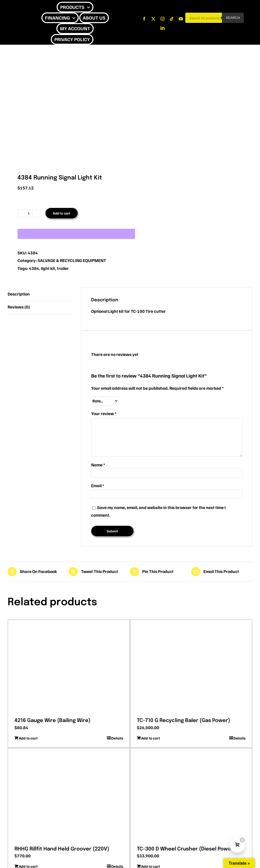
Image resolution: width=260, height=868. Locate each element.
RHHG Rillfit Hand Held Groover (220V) (62, 849)
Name (98, 465)
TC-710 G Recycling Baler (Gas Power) (183, 721)
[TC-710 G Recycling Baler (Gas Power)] (191, 667)
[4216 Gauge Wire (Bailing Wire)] (69, 667)
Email (98, 486)
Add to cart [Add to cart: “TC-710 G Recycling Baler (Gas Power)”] (151, 738)
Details (117, 738)
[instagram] (162, 19)
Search (233, 18)
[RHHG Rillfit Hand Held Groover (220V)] (69, 795)
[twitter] (153, 19)
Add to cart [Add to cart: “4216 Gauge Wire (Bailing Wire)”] (28, 738)
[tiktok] (172, 19)
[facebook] (144, 19)
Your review (104, 413)
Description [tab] (19, 294)
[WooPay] (76, 234)
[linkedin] (162, 28)
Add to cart (62, 213)
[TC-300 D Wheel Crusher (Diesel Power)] (191, 795)
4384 (34, 268)
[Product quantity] (29, 213)
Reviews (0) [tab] (19, 307)
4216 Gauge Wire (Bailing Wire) (52, 721)
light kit (48, 268)
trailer (63, 268)
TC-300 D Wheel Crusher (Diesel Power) (186, 849)
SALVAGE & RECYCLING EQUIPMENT (72, 260)
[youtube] (181, 19)
